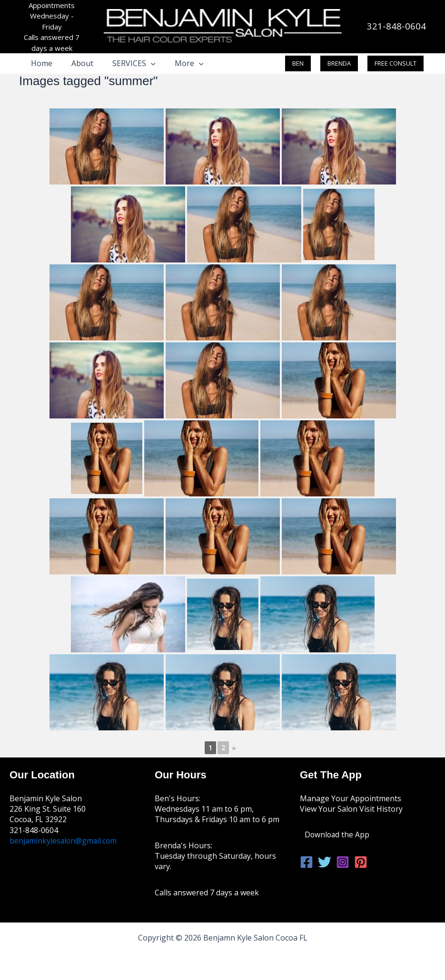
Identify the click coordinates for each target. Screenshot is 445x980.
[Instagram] (343, 862)
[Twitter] (325, 862)
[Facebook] (307, 862)
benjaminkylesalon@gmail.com (64, 841)
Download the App (338, 834)
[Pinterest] (361, 862)
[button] (141, 63)
